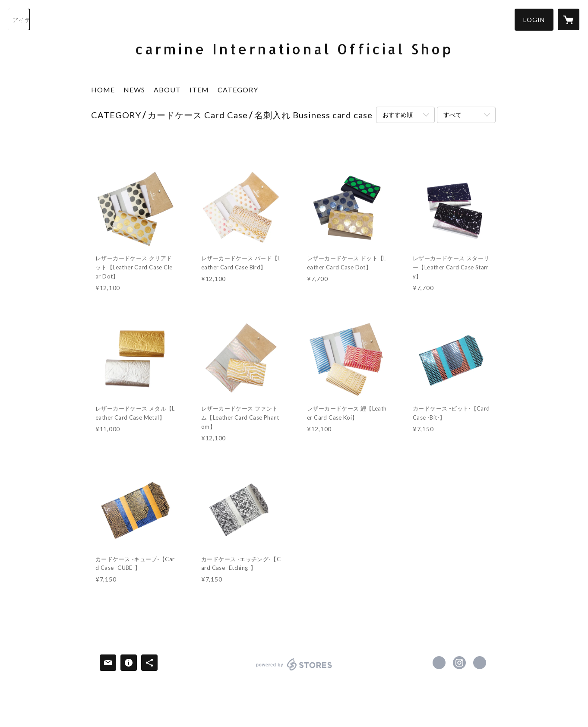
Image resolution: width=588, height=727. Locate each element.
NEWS (134, 90)
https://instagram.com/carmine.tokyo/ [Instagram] (459, 663)
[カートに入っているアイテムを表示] (569, 19)
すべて (452, 115)
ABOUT (167, 90)
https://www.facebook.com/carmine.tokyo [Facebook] (439, 663)
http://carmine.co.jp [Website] (480, 663)
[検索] (19, 19)
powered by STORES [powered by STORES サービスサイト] (294, 670)
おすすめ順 (398, 115)
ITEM (199, 90)
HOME (103, 90)
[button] (534, 20)
